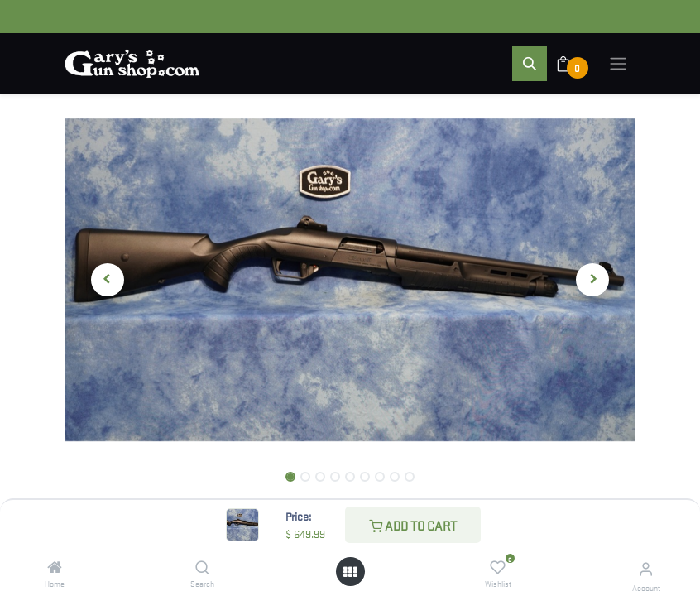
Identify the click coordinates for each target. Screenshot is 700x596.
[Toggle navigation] (618, 64)
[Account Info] (646, 568)
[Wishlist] (498, 567)
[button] (530, 64)
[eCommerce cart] (574, 64)
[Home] (55, 567)
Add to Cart (413, 525)
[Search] (202, 567)
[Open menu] (350, 572)
